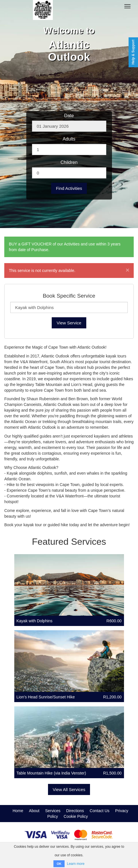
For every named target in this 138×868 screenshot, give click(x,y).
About (34, 811)
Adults (69, 139)
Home (18, 811)
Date (69, 116)
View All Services (69, 789)
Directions (75, 811)
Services (53, 811)
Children (69, 162)
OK (59, 864)
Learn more (76, 864)
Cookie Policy (76, 816)
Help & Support (133, 52)
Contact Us (100, 811)
